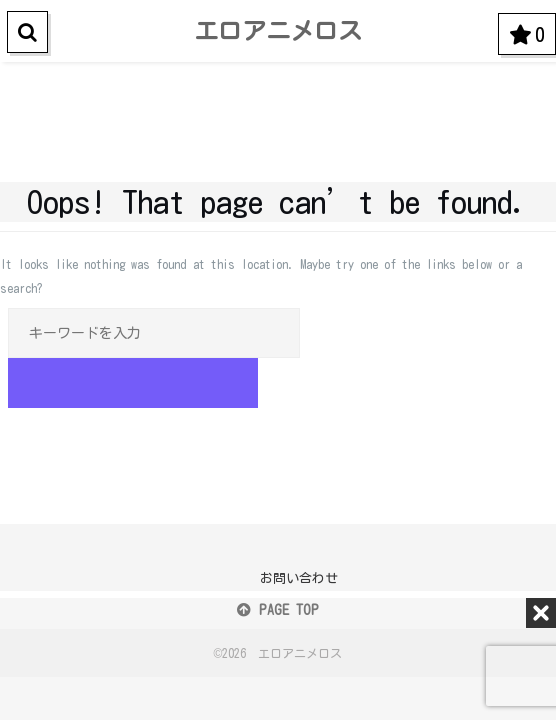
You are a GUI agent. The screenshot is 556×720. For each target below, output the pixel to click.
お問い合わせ (299, 578)
